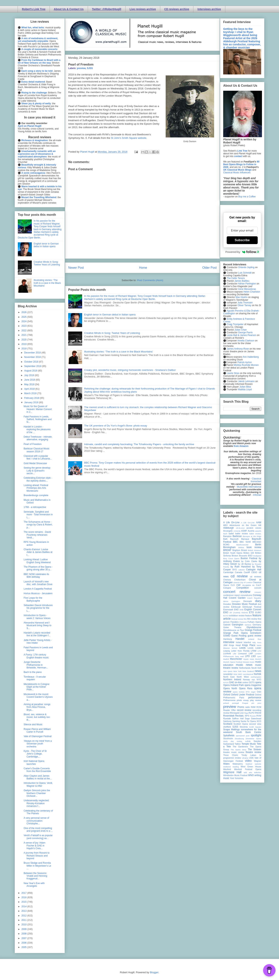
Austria (251, 531)
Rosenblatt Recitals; (234, 716)
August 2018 (31, 371)
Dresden (227, 604)
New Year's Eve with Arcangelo (34, 885)
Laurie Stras (233, 373)
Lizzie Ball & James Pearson (241, 335)
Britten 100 (249, 553)
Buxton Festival (249, 558)
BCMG (226, 545)
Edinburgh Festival (252, 607)
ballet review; (255, 534)
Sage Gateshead (253, 718)
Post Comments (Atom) (150, 280)
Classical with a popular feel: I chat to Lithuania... (38, 457)
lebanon (226, 648)
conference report (232, 595)
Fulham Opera (254, 622)
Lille (235, 654)
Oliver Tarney (244, 305)
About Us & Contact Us (69, 9)
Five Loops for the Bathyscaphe (33, 599)
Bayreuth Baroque (240, 539)
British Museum (255, 550)
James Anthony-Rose (238, 349)
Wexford (227, 769)
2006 (24, 943)
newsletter (228, 674)
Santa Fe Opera (248, 721)
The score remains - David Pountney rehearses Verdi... (37, 535)
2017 (24, 893)
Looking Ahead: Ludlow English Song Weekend (37, 561)
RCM (259, 707)
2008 (24, 934)
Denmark (248, 601)
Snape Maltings (231, 730)
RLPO (251, 713)
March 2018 (31, 393)
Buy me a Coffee (247, 197)
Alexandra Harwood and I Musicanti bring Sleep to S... (37, 626)
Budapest (257, 556)
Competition (243, 588)
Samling (236, 721)
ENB (242, 610)
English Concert (253, 610)
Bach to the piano (33, 672)
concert (258, 588)
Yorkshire (239, 778)
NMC (240, 674)
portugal (236, 703)
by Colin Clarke (249, 561)
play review (256, 700)
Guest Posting (239, 636)
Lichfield (227, 654)
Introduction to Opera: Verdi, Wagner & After (38, 784)
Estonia (245, 613)
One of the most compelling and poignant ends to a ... (38, 830)
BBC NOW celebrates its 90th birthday (36, 576)
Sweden (257, 741)
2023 (24, 326)
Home (143, 268)
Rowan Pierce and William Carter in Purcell (37, 730)
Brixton (235, 556)
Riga (246, 713)
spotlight (256, 735)
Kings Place (249, 645)
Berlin (258, 545)
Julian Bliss (245, 387)
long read (239, 656)
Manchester (236, 659)
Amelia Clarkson (246, 341)
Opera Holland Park (233, 685)
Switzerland (229, 744)
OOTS (252, 682)
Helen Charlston (252, 292)
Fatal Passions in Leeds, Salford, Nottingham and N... (38, 419)
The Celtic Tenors (236, 278)
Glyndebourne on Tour (234, 630)
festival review (237, 619)
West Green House (251, 767)
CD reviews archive (177, 9)
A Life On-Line (231, 522)
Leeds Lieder (254, 648)
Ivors (259, 642)
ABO (225, 525)
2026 (24, 312)
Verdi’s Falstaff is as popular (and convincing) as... (38, 837)
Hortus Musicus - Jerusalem (38, 593)
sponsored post (243, 736)
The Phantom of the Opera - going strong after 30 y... (38, 568)
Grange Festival (253, 630)
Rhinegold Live (237, 713)
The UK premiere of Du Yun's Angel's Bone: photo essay (116, 426)
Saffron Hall (238, 718)
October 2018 (32, 362)
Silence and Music (33, 724)
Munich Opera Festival (233, 662)
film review (252, 619)
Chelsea (227, 580)
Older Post (209, 268)
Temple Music (249, 744)
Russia (253, 716)
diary (258, 601)
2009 (24, 929)
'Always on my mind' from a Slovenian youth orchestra (38, 744)
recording (257, 710)
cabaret (242, 570)
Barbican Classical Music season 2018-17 (37, 450)
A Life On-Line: (248, 523)
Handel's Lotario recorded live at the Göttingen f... (37, 634)
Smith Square (255, 727)
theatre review (253, 752)
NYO (259, 680)
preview (81, 68)
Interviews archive (209, 9)
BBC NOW (245, 542)
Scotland (228, 724)
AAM (259, 522)
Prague (245, 703)
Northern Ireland (232, 680)
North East (229, 677)
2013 (24, 911)
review (226, 713)
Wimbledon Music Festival (235, 775)
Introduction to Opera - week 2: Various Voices (37, 617)
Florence (243, 622)
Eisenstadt (228, 610)
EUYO (226, 616)
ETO (251, 612)
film (245, 619)
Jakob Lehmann (246, 381)
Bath (225, 539)
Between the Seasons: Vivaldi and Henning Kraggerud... (35, 876)
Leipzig (226, 651)
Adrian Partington (247, 284)
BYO (235, 570)
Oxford (227, 695)
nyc (253, 680)
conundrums (246, 595)
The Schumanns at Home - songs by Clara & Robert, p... (38, 525)
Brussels (243, 556)
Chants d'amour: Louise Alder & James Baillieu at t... (38, 552)
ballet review (242, 534)
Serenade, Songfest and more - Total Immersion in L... (38, 515)
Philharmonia (229, 700)
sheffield (227, 727)
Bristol (244, 550)
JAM (225, 645)
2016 (24, 897)
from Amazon (241, 446)
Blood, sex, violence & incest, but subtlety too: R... (37, 717)
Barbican (237, 536)
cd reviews (256, 577)
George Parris (245, 332)
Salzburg (227, 721)
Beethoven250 (242, 545)
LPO (247, 656)
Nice (235, 674)
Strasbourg (239, 739)
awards (258, 531)
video (248, 761)
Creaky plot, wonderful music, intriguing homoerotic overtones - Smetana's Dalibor (130, 370)
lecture (235, 648)
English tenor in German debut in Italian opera (110, 315)
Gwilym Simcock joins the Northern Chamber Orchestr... (37, 793)
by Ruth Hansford (241, 567)
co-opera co (248, 585)
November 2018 (33, 357)
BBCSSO (257, 542)
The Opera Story (238, 750)
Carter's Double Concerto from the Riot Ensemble (37, 770)
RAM (253, 707)
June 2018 (30, 380)
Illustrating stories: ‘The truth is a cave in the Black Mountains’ (119, 352)
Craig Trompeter (235, 324)
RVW (259, 716)
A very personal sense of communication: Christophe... (36, 821)
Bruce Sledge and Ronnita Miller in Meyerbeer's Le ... (37, 866)
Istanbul (247, 642)
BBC (236, 542)
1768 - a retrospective (35, 507)
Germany (257, 625)
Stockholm (228, 738)
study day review (233, 741)
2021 (24, 335)
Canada (239, 572)
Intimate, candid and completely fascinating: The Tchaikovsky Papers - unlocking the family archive (139, 444)
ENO (226, 612)
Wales (226, 764)
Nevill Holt (256, 668)
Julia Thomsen (245, 303)
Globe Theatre (232, 627)
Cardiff (247, 572)
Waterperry (238, 764)
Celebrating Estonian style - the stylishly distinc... (38, 479)
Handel (240, 639)
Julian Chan (241, 330)
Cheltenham (240, 580)
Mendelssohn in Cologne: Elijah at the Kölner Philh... (37, 687)
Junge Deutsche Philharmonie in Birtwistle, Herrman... (36, 665)
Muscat (246, 662)
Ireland (239, 642)
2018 (24, 349)
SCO (259, 721)
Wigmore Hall (232, 772)
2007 (24, 938)
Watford (249, 764)
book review (254, 547)
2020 (24, 340)
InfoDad (257, 495)
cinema (236, 582)
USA (251, 758)
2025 (24, 317)
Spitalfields (229, 736)
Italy (254, 642)
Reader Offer (229, 710)
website (258, 764)
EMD (236, 610)
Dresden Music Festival (245, 604)
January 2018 (32, 402)
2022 (24, 331)
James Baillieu (242, 281)
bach (225, 534)
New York (237, 671)
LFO (259, 651)
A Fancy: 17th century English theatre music (36, 656)
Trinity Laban (249, 755)
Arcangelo (228, 531)
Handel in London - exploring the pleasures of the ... (37, 430)
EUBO (258, 612)
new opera (228, 671)
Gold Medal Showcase (35, 463)
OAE (231, 682)
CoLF (259, 585)
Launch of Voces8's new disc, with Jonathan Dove (38, 583)
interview (229, 642)
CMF (239, 585)
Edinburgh (236, 607)
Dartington (236, 601)
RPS (247, 716)
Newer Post (76, 268)
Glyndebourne (254, 627)
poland (226, 703)
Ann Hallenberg (251, 357)
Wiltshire (258, 772)
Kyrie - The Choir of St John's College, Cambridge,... (35, 754)
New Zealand (248, 671)
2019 (24, 344)
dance (226, 601)
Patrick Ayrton (245, 362)
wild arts (248, 772)
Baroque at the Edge (252, 536)
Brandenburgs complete (36, 495)
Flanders (235, 622)
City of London (246, 582)
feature (249, 616)
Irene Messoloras (247, 289)
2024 (24, 321)
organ (253, 692)
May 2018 (30, 384)
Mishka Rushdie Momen (246, 365)
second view (255, 724)
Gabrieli (227, 625)
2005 (24, 947)
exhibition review (237, 616)
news (258, 671)
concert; (258, 592)
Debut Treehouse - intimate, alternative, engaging (38, 438)
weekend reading (231, 767)
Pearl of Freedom (33, 444)
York (232, 778)
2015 (24, 902)
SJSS (90, 68)
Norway (247, 680)
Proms (241, 707)
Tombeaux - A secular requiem (35, 678)
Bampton (227, 536)
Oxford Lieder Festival (242, 695)
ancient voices (254, 528)
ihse (259, 639)
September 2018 (33, 366)
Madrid (226, 659)
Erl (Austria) (235, 613)
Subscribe (242, 240)
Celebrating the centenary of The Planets (38, 812)
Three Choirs (231, 755)
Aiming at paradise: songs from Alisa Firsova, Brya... (37, 707)
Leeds (242, 648)
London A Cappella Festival (38, 589)
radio (247, 707)
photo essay (243, 700)
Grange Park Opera (235, 633)
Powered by (242, 252)
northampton (256, 677)
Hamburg (227, 639)
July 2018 (30, 375)
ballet (231, 534)
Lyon (259, 656)
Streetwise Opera (253, 739)
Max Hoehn (242, 297)
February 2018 (32, 398)
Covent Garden (237, 598)
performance (255, 698)
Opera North (230, 688)
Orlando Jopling (246, 267)
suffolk (248, 741)
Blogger (154, 972)
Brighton (236, 550)
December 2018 (33, 353)
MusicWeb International (249, 487)
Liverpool (242, 654)
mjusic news (249, 659)
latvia (259, 645)
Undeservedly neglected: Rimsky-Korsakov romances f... (36, 803)
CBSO (254, 572)
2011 (24, 920)
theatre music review (234, 752)
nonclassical (248, 674)
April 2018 (30, 389)
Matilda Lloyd (245, 389)
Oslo (259, 692)
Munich (258, 659)
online (245, 682)
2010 (24, 925)
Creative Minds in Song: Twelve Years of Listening (112, 333)
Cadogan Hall (254, 570)
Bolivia (241, 547)
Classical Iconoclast (256, 480)
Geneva (248, 625)
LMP (251, 654)
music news (244, 665)
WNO (251, 775)
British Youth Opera (233, 553)
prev (259, 703)
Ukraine (245, 758)
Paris (242, 698)
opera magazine (253, 685)
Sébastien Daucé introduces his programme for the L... (38, 608)
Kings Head (235, 645)
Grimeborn (256, 633)
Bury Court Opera (231, 558)
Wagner (258, 761)
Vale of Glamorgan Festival (38, 736)
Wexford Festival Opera (248, 769)
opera (258, 682)
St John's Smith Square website (129, 138)
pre (253, 703)
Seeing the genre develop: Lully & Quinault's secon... (37, 471)
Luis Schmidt (245, 273)
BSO (250, 556)
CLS (233, 585)
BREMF (227, 550)
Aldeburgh (229, 528)
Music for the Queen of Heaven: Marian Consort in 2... (38, 409)
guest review (254, 636)
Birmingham (229, 547)
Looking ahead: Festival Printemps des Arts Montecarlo (36, 488)
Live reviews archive (143, 9)
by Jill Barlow (245, 564)
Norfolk (257, 674)
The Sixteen (254, 749)
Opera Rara (246, 688)
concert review (237, 592)
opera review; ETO (241, 692)
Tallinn (238, 744)
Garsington (238, 625)
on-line (238, 682)
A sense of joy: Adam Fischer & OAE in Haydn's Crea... (34, 846)
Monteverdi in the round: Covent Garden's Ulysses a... (38, 697)
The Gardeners (240, 747)
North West (243, 677)
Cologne (227, 588)
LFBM (254, 651)
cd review (239, 576)
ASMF (244, 531)
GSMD (227, 636)
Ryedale (227, 718)
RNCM (258, 713)
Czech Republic (254, 598)
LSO (253, 656)
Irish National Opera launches (34, 762)
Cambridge (228, 572)
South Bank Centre (249, 732)
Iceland (251, 639)
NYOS (226, 683)
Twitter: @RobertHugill (107, 9)
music (252, 662)
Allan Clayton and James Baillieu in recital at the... (38, 777)
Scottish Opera (241, 724)
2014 (24, 907)
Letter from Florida (240, 651)
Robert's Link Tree (34, 9)
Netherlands (245, 668)
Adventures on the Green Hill (245, 525)
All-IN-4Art (240, 528)
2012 (24, 916)
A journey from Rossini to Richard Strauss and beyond (37, 856)
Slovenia (244, 727)
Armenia (237, 531)
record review (244, 710)
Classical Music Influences (237, 173)
